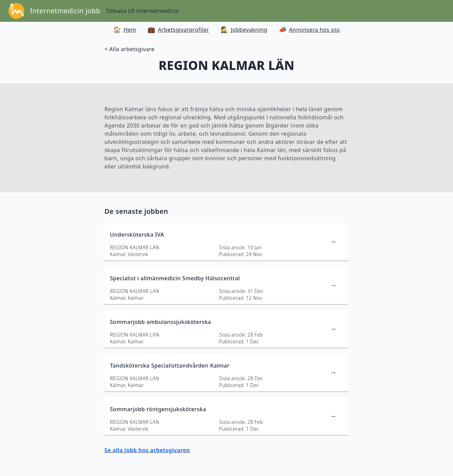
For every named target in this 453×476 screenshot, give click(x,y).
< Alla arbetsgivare (129, 49)
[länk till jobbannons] (226, 241)
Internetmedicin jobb (65, 11)
